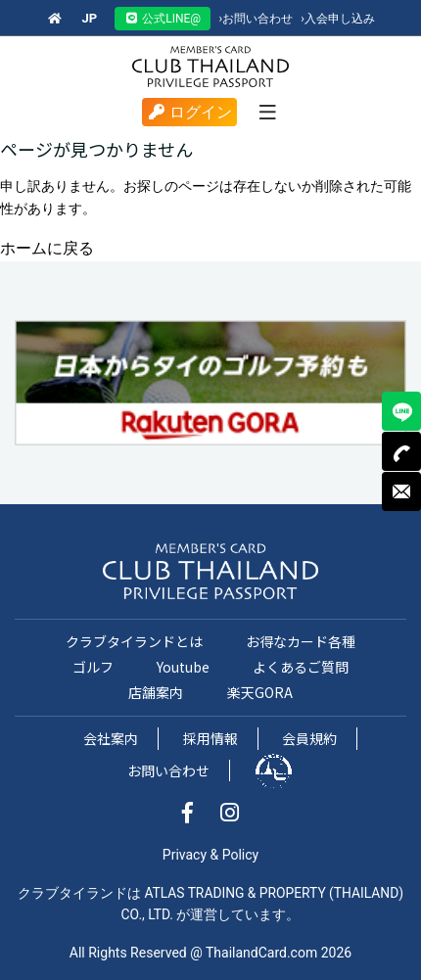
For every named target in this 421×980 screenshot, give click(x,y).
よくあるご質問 (301, 667)
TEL (401, 451)
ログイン (189, 112)
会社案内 (111, 738)
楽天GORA (260, 692)
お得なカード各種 (301, 641)
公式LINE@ (163, 19)
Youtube (183, 667)
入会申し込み (338, 19)
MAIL (401, 491)
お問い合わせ (256, 19)
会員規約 (309, 738)
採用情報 (210, 738)
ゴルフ (93, 667)
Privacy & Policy (210, 855)
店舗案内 (156, 692)
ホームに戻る (47, 248)
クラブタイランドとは (134, 641)
